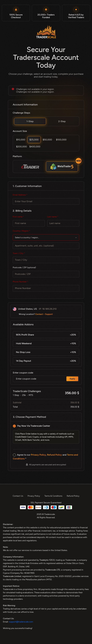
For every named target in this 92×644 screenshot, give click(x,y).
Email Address (20, 195)
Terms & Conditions (53, 496)
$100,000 (61, 140)
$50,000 (47, 140)
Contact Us (18, 496)
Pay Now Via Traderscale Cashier (34, 426)
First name (18, 217)
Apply (72, 379)
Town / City (19, 253)
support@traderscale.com (21, 622)
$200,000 (22, 147)
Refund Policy (54, 455)
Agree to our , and (45, 457)
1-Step (30, 121)
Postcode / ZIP (24, 268)
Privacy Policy (38, 455)
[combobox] (46, 238)
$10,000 (21, 140)
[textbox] (46, 238)
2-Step (62, 121)
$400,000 (35, 147)
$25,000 (34, 140)
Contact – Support (44, 314)
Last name (53, 217)
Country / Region (21, 231)
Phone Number (20, 282)
